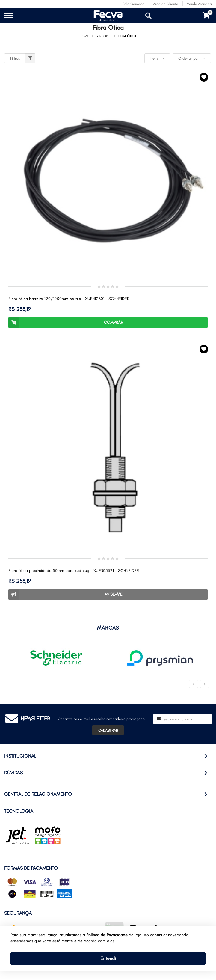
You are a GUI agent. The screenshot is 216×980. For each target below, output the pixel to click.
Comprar (66, 323)
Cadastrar (108, 730)
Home (84, 36)
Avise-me (65, 594)
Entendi (108, 958)
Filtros (23, 58)
